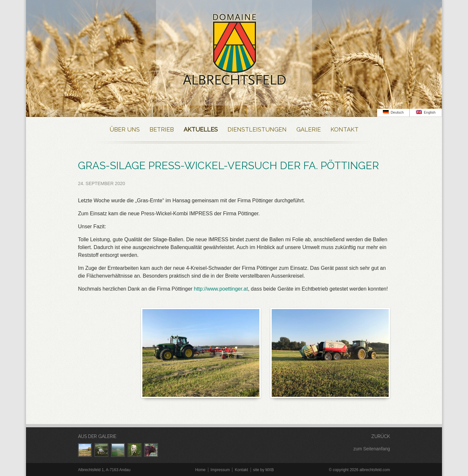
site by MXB (264, 470)
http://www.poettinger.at (221, 289)
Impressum (220, 470)
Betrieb (162, 129)
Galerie (309, 129)
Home (200, 470)
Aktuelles (201, 129)
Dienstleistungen (257, 129)
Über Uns (125, 129)
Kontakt (344, 129)
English (426, 112)
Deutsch (393, 112)
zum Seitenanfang (372, 449)
